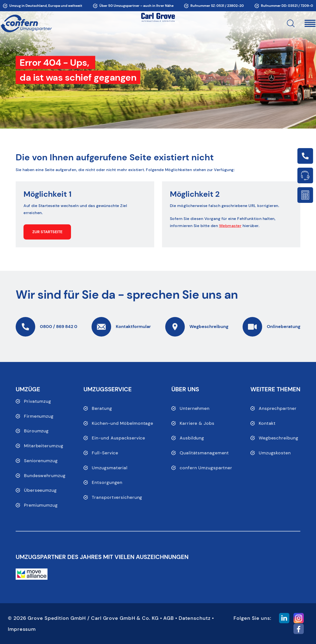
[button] (295, 23)
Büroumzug (36, 431)
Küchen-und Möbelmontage (123, 423)
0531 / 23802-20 (230, 6)
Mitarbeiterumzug (44, 446)
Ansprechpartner (278, 408)
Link (305, 156)
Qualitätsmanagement (204, 453)
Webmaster (230, 226)
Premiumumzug (41, 505)
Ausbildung (192, 438)
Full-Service (105, 453)
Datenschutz (195, 618)
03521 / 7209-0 (300, 6)
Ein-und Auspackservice (118, 438)
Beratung (102, 408)
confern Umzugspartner (206, 468)
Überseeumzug (40, 490)
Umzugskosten (275, 453)
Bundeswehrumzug (45, 476)
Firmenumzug (39, 416)
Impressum (22, 629)
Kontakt (267, 423)
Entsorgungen (107, 482)
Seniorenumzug (41, 461)
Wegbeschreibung (279, 438)
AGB (169, 618)
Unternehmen (195, 408)
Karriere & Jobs (197, 423)
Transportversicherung (117, 497)
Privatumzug (38, 401)
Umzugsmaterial (110, 468)
